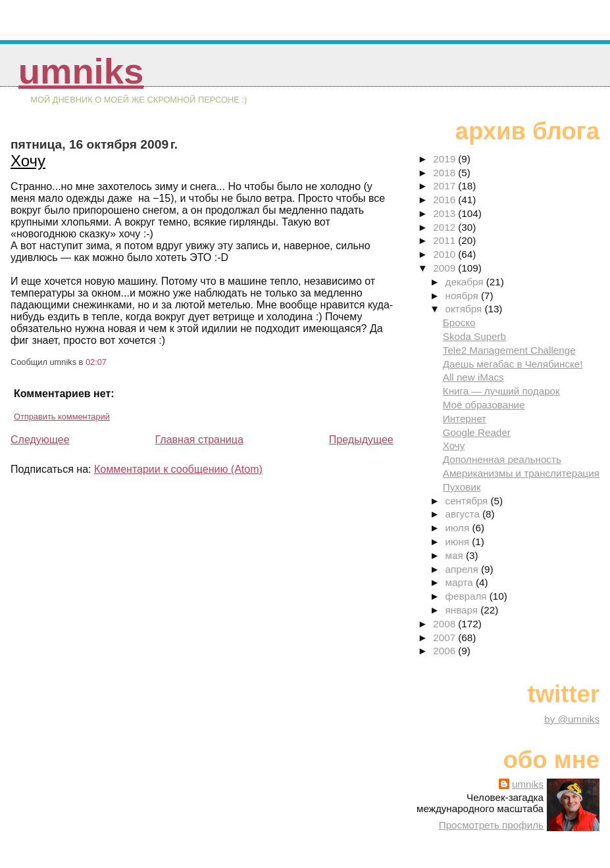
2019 (445, 159)
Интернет (465, 419)
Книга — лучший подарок (501, 391)
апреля (463, 569)
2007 (445, 638)
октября (465, 309)
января (463, 610)
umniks (81, 71)
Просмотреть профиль (491, 825)
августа (464, 514)
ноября (463, 296)
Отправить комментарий (62, 417)
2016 (445, 200)
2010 (445, 254)
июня (459, 542)
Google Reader (477, 432)
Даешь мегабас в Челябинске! (513, 364)
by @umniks (572, 719)
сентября (468, 501)
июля (459, 528)
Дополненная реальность (502, 459)
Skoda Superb (474, 336)
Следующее (40, 440)
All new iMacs (473, 377)
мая (456, 555)
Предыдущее (361, 440)
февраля (468, 596)
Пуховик (462, 487)
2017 (445, 186)
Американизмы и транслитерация (521, 473)
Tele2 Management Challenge (509, 350)
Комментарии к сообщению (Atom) (178, 469)
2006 (445, 651)
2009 (445, 268)
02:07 (96, 362)
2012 (445, 227)
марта (461, 582)
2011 (445, 240)
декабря (466, 282)
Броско (459, 323)
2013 (445, 213)
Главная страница (199, 440)
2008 (445, 624)
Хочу (28, 161)
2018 (445, 173)
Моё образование (484, 405)
